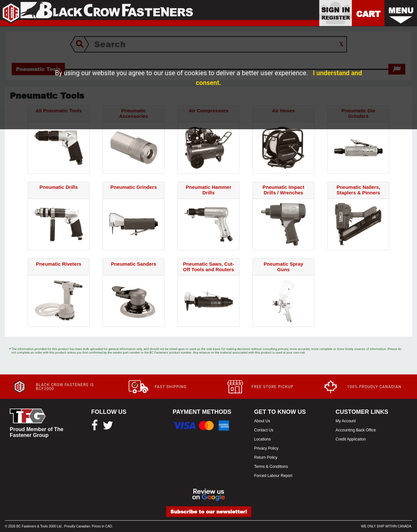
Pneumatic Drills (59, 187)
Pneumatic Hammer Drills (208, 190)
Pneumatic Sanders (133, 264)
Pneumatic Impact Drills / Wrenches (283, 190)
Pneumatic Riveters (58, 264)
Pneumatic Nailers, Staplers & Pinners (358, 190)
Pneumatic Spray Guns (283, 267)
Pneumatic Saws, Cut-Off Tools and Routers (209, 267)
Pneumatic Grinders (134, 187)
